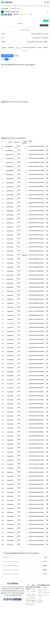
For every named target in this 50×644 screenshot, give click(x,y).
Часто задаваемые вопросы (40, 601)
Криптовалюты (5, 9)
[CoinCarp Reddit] (11, 599)
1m (7, 59)
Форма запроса (40, 591)
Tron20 (16, 56)
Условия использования (28, 595)
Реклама (40, 588)
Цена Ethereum (33, 595)
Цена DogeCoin (33, 602)
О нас (28, 592)
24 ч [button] (44, 25)
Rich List (18, 47)
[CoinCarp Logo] (7, 2)
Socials (39, 47)
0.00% (46, 21)
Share (25, 51)
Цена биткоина (33, 591)
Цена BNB (33, 598)
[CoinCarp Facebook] (8, 599)
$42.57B (47, 6)
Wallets (45, 47)
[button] (8, 15)
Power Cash (13, 9)
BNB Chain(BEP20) (7, 56)
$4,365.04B (35, 6)
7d (3, 59)
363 (18, 6)
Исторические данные (29, 47)
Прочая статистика (25, 30)
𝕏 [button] (6, 15)
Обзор (4, 47)
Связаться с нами (40, 596)
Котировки (11, 47)
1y (10, 59)
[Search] (45, 2)
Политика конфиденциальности (28, 599)
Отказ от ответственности (28, 604)
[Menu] (48, 2)
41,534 (10, 6)
